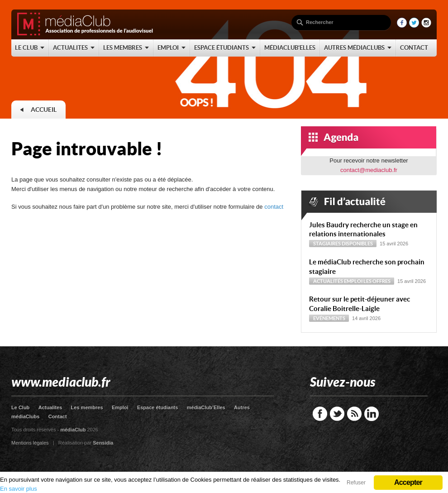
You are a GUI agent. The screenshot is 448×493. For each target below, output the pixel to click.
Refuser (356, 483)
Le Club (20, 407)
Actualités (328, 281)
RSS (354, 414)
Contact (58, 416)
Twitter (337, 414)
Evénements (329, 318)
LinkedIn (372, 414)
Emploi (353, 281)
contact (274, 207)
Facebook (320, 414)
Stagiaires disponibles (343, 244)
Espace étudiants (157, 407)
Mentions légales (30, 443)
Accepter (408, 482)
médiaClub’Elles (206, 407)
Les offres (377, 281)
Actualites (50, 407)
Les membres (87, 407)
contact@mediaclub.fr (369, 170)
